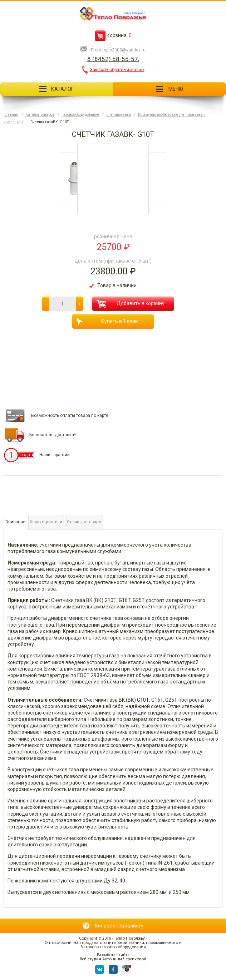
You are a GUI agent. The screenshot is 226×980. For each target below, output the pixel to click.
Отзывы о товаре (84, 522)
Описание (15, 522)
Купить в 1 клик (107, 322)
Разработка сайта (113, 955)
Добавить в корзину (131, 304)
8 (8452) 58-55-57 (113, 59)
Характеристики (46, 522)
